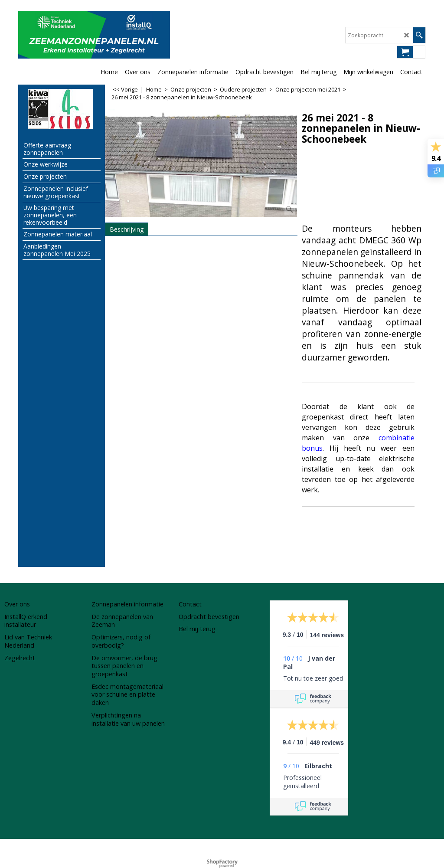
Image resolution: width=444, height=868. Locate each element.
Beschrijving (127, 229)
